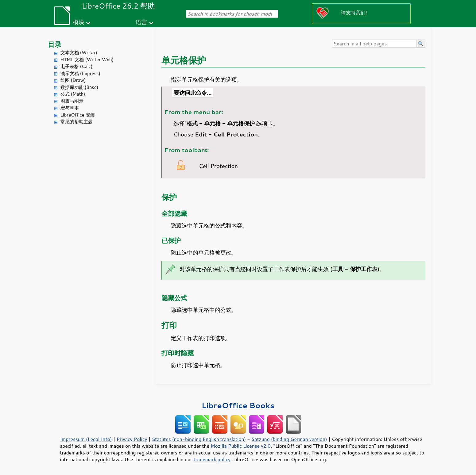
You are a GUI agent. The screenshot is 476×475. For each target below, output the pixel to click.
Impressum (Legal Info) (86, 439)
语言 (141, 22)
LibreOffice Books (238, 405)
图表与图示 (72, 101)
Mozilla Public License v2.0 (241, 446)
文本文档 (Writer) (79, 53)
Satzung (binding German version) (289, 439)
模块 (79, 22)
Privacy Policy (132, 439)
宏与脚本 (70, 108)
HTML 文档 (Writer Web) (87, 60)
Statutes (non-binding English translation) (199, 439)
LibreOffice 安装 (78, 115)
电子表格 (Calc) (77, 66)
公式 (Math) (73, 94)
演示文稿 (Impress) (80, 73)
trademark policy (212, 459)
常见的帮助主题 (77, 122)
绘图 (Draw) (73, 80)
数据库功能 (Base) (79, 87)
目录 (55, 44)
